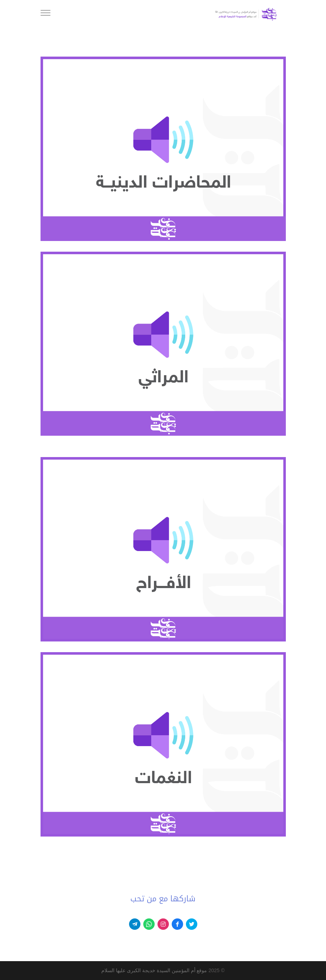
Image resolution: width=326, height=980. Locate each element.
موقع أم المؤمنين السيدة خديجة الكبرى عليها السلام (154, 970)
